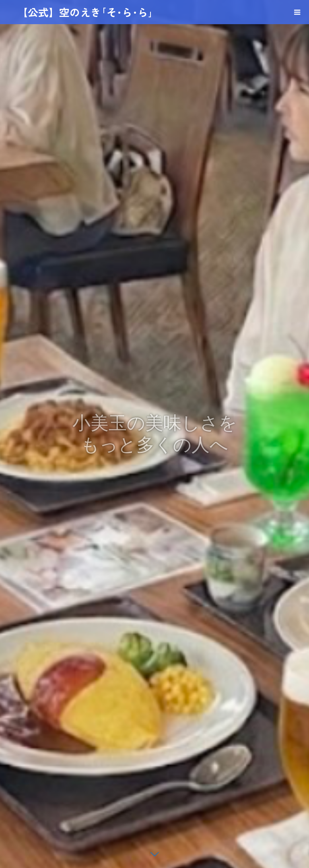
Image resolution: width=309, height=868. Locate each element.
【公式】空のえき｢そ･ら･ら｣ (85, 12)
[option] (154, 434)
